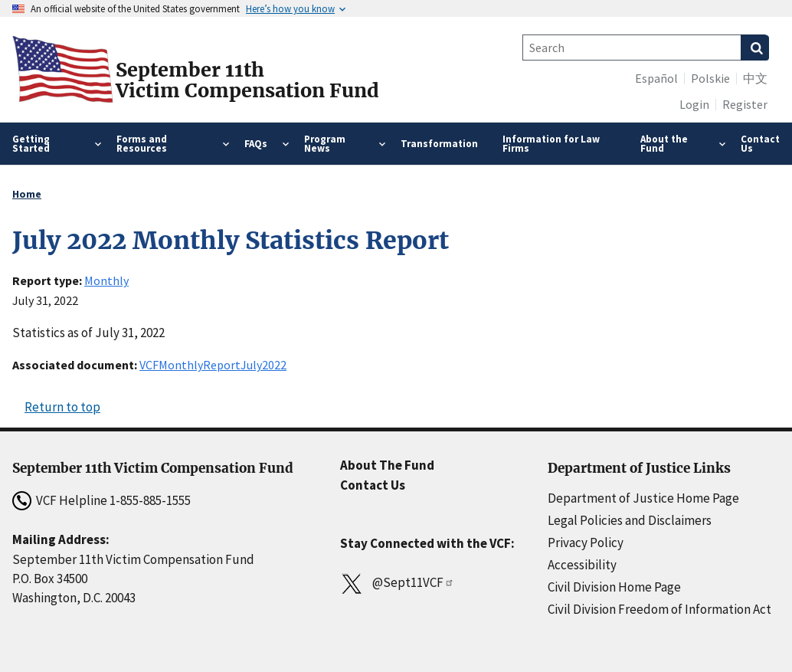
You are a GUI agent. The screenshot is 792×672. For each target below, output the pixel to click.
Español (656, 78)
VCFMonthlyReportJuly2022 (213, 365)
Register (745, 104)
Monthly (106, 280)
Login (694, 104)
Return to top (62, 407)
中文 (755, 78)
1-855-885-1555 (150, 500)
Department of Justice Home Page (643, 498)
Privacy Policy (586, 543)
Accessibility (582, 565)
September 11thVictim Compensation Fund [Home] (247, 80)
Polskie (710, 78)
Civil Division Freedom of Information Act (659, 609)
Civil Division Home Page (614, 587)
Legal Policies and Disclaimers (630, 520)
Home (27, 194)
